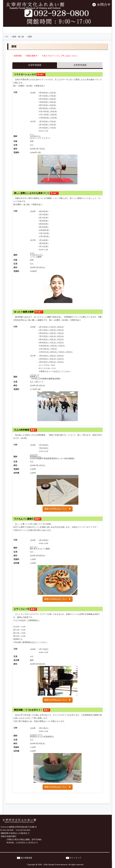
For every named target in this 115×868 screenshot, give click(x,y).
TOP (6, 37)
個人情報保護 (26, 858)
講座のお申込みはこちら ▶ (58, 509)
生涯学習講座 (35, 65)
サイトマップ (75, 858)
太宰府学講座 (80, 65)
